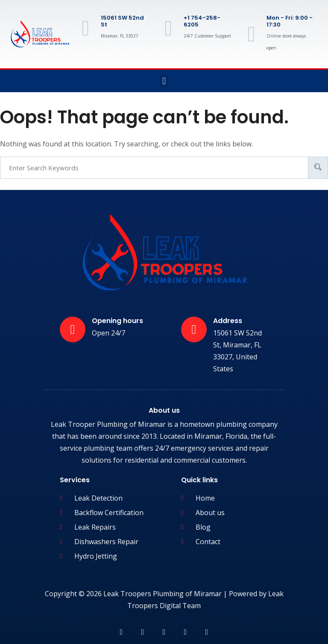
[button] (164, 81)
